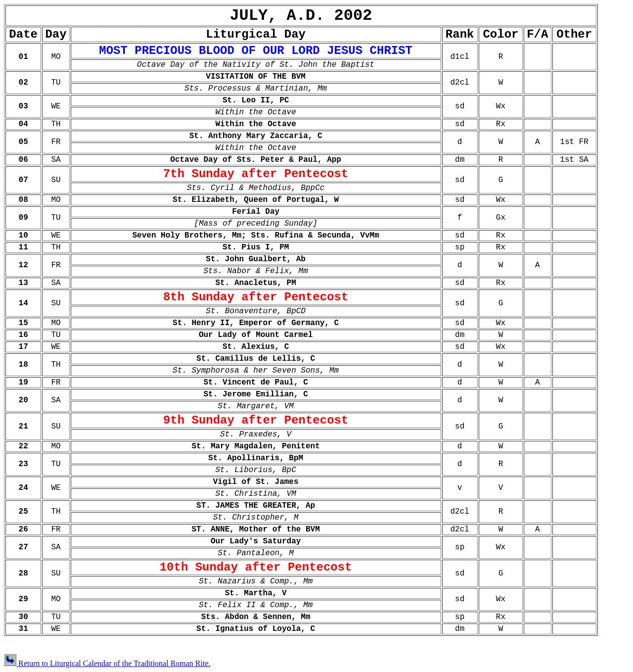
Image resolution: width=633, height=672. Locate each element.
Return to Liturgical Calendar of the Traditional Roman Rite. (107, 663)
